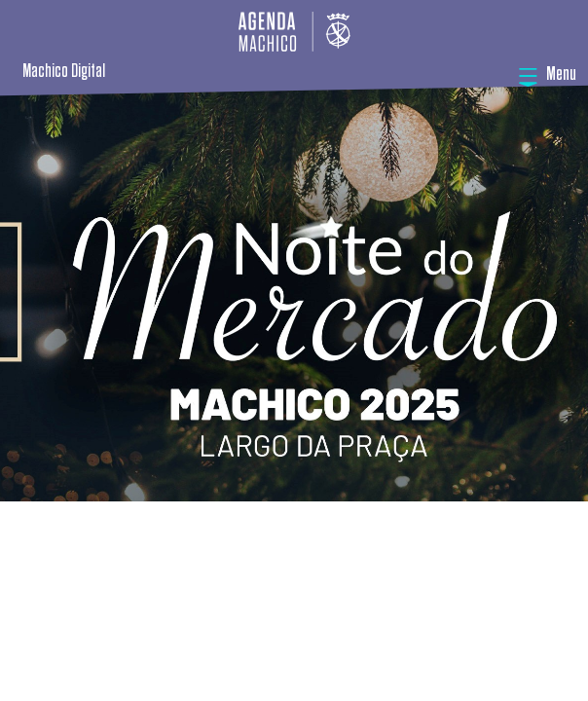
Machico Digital (64, 72)
